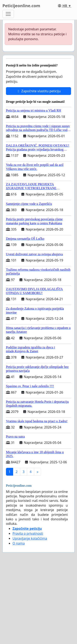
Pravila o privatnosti (28, 533)
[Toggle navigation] (8, 14)
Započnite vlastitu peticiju (39, 91)
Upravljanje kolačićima (30, 538)
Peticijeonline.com (21, 6)
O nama (19, 543)
